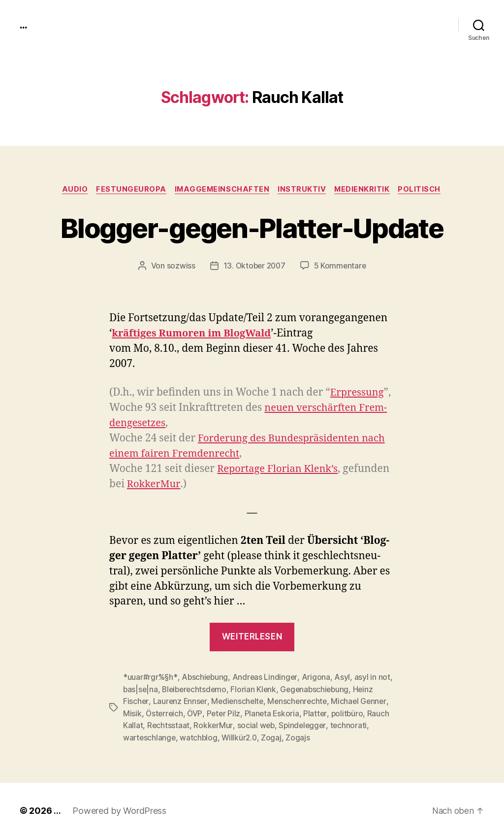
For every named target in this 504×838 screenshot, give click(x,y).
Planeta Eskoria (274, 713)
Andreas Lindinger (266, 678)
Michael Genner (364, 702)
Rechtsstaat (169, 725)
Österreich (165, 713)
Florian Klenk (257, 690)
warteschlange (150, 737)
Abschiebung (205, 678)
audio (71, 190)
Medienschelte (239, 702)
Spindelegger (304, 725)
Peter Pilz (225, 713)
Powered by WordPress (119, 810)
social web (256, 725)
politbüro (351, 713)
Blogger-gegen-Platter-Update (252, 227)
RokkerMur (214, 725)
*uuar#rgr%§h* (150, 678)
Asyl (344, 678)
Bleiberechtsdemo (197, 690)
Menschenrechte (301, 702)
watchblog (200, 737)
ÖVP (196, 713)
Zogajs (301, 737)
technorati (351, 725)
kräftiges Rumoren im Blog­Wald (195, 334)
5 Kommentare (341, 267)
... (24, 25)
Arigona (317, 678)
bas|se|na (141, 690)
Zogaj (275, 737)
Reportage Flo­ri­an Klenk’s (280, 469)
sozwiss (179, 267)
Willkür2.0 (242, 737)
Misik (132, 713)
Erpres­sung (358, 393)
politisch (425, 190)
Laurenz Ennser (181, 702)
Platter (318, 713)
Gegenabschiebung (320, 690)
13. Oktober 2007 (254, 267)
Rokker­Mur (175, 485)
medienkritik (366, 190)
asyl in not (373, 678)
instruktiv (303, 190)
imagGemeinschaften (221, 190)
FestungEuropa (128, 190)
